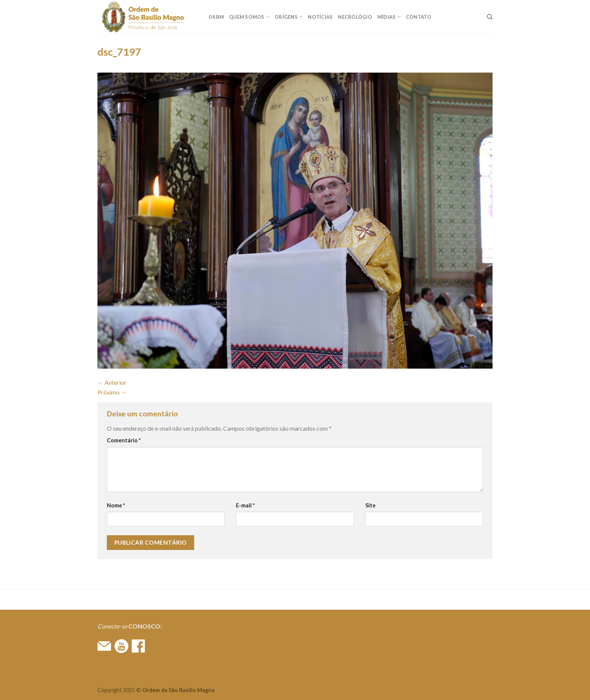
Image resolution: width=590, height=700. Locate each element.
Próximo (112, 392)
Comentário (124, 440)
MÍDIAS (389, 17)
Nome (116, 505)
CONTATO (419, 17)
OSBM (216, 17)
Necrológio (355, 17)
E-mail (245, 505)
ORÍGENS (289, 17)
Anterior (112, 382)
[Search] (490, 17)
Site (370, 505)
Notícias (320, 17)
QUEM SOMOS (249, 17)
